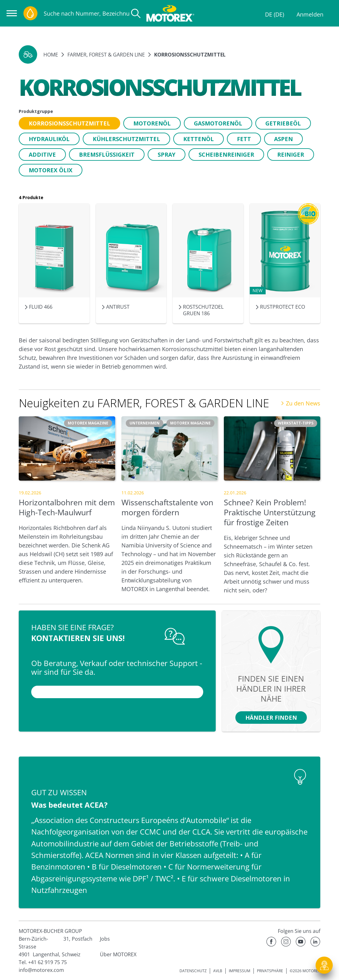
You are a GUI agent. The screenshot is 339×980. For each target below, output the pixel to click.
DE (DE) (275, 14)
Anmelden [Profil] (310, 14)
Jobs (105, 939)
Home (51, 55)
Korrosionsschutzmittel (190, 55)
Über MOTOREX (118, 954)
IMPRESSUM (240, 971)
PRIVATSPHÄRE (270, 971)
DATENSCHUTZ (193, 971)
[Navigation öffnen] (12, 13)
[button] (28, 54)
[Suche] (136, 13)
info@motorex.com (41, 970)
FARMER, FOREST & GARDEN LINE (106, 55)
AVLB (218, 971)
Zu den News (300, 403)
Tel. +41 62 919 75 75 (43, 962)
